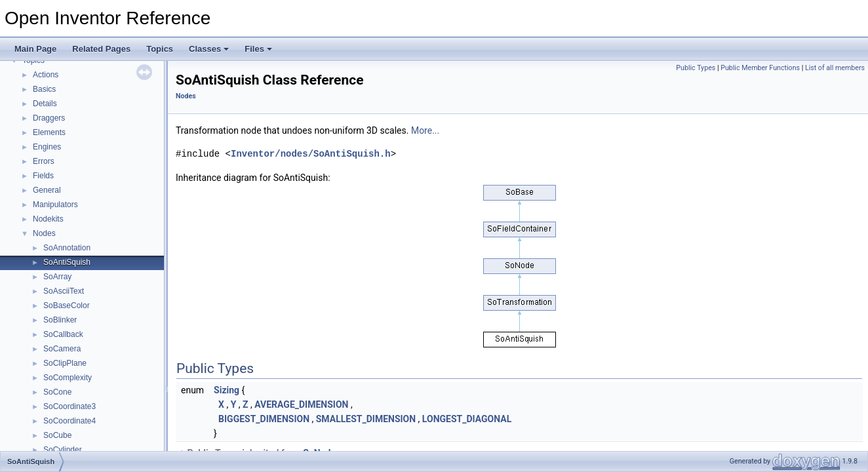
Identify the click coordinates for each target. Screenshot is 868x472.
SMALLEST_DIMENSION (366, 419)
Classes (209, 49)
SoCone (57, 392)
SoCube (57, 435)
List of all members (835, 68)
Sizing (227, 390)
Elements (49, 132)
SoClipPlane (65, 363)
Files (258, 49)
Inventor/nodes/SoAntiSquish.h (311, 154)
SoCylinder (63, 450)
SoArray (57, 277)
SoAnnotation (67, 248)
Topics (160, 49)
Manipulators (55, 205)
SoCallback (63, 334)
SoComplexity (68, 378)
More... (425, 130)
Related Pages (101, 49)
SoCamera (62, 349)
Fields (43, 176)
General (47, 190)
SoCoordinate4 (69, 421)
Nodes (44, 233)
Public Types (696, 68)
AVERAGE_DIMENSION (301, 404)
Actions (46, 75)
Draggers (49, 118)
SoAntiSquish (67, 262)
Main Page (35, 49)
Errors (44, 161)
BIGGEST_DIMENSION (264, 419)
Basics (44, 89)
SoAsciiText (64, 291)
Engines (47, 147)
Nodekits (48, 219)
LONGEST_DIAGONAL (467, 419)
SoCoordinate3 (69, 406)
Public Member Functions (760, 68)
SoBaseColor (67, 305)
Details (45, 104)
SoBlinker (60, 320)
